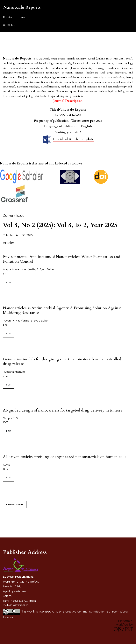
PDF (8, 283)
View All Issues (15, 505)
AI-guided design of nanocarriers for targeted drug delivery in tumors (62, 410)
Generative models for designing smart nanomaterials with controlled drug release (62, 361)
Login (22, 17)
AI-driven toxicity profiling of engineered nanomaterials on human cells (64, 457)
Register (8, 17)
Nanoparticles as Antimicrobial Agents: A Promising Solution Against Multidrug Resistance (62, 310)
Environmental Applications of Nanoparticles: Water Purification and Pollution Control (62, 259)
